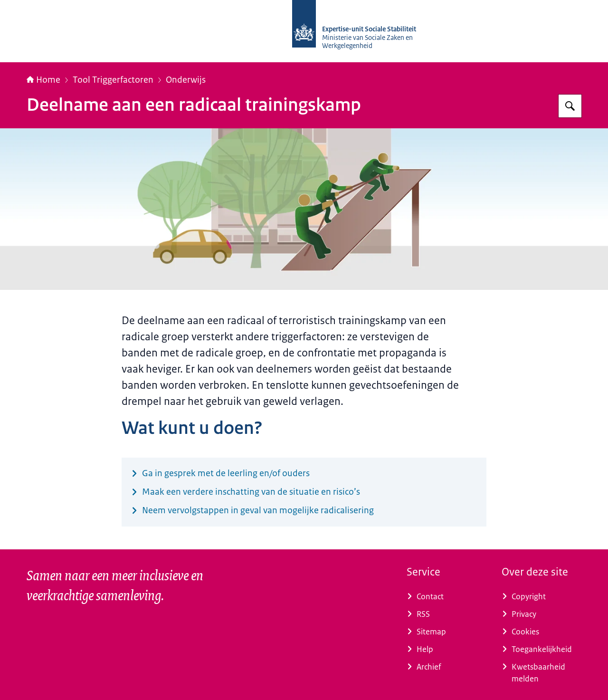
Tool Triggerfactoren (113, 80)
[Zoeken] (570, 106)
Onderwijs (186, 80)
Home (43, 80)
